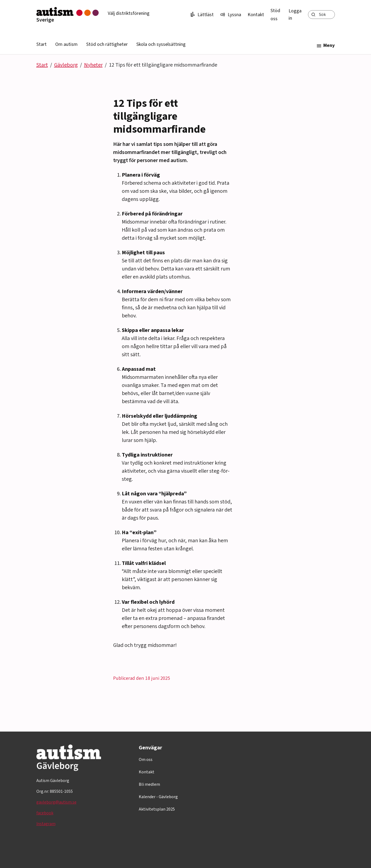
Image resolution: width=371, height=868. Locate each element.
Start (41, 44)
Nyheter (93, 65)
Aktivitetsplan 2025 (157, 809)
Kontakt (256, 15)
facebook (45, 813)
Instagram (46, 824)
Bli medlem (149, 784)
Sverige (45, 20)
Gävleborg (66, 65)
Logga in (295, 15)
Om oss (146, 760)
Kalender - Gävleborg (158, 797)
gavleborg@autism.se (56, 802)
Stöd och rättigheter (107, 44)
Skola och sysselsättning (161, 44)
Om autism (66, 44)
